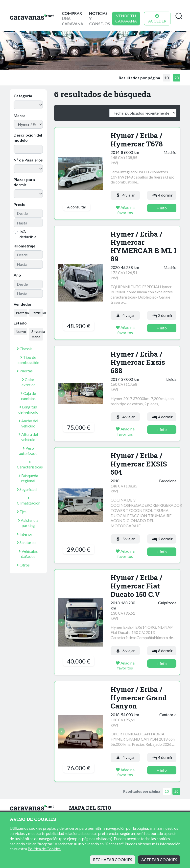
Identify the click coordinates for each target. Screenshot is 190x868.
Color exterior (28, 382)
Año (17, 275)
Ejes (22, 512)
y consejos (100, 18)
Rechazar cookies (113, 859)
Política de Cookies (44, 849)
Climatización (29, 501)
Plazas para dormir (24, 182)
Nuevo (21, 332)
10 (166, 78)
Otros (23, 565)
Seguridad (27, 489)
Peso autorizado (28, 451)
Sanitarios (27, 542)
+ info (162, 208)
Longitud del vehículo (28, 409)
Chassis (25, 349)
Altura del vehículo (28, 437)
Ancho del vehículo (28, 423)
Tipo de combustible (28, 360)
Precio (20, 204)
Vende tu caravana (126, 18)
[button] (61, 173)
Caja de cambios (28, 396)
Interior (25, 534)
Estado (20, 323)
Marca (20, 115)
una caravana (72, 18)
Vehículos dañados (28, 554)
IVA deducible (28, 234)
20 (177, 78)
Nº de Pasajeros (28, 160)
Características (30, 465)
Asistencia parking (28, 523)
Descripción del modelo (28, 138)
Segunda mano (37, 334)
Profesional (22, 313)
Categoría (23, 96)
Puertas (25, 371)
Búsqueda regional (28, 478)
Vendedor (23, 304)
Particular (37, 313)
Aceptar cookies (159, 859)
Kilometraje (24, 246)
